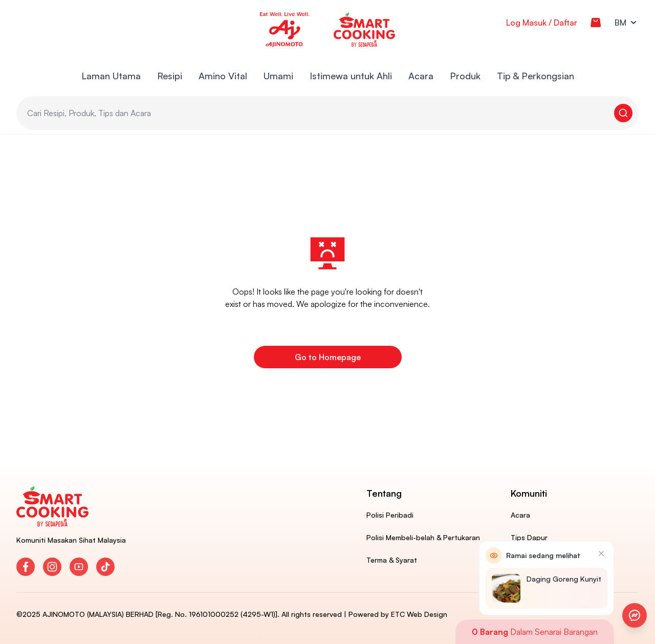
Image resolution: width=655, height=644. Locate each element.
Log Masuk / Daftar (542, 23)
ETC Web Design (419, 614)
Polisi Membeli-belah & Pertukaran (423, 537)
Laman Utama (111, 76)
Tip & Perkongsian (536, 76)
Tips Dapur (529, 537)
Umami (278, 76)
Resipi (170, 76)
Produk (465, 76)
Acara (421, 76)
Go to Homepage (328, 357)
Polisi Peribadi (390, 515)
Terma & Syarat (392, 560)
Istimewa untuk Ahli (351, 76)
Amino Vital (223, 76)
